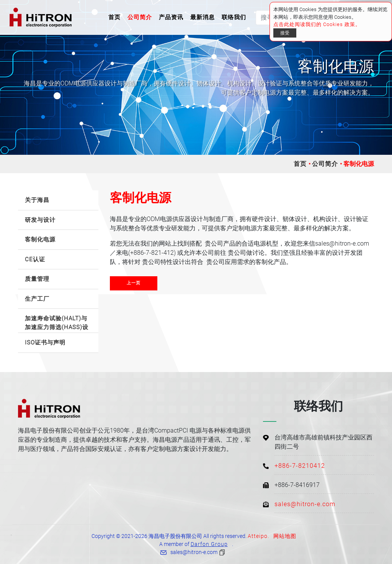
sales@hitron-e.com (305, 504)
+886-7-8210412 (300, 466)
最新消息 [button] (203, 17)
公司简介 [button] (140, 17)
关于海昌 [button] (37, 200)
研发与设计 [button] (40, 220)
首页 (116, 17)
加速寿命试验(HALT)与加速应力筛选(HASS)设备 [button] (57, 324)
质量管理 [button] (37, 279)
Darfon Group (209, 544)
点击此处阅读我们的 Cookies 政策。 (317, 24)
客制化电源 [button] (40, 239)
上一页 (134, 283)
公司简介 (325, 164)
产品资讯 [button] (171, 17)
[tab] (58, 200)
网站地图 (285, 536)
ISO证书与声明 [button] (45, 343)
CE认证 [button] (35, 259)
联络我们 (234, 17)
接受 (285, 33)
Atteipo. (258, 536)
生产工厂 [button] (37, 299)
